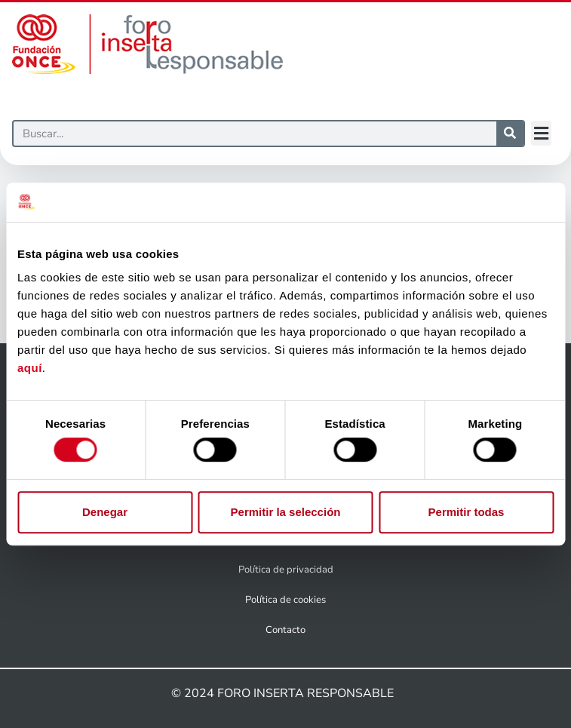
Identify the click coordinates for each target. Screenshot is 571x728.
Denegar (105, 512)
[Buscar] (255, 134)
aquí (30, 369)
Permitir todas (467, 512)
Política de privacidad (286, 570)
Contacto (285, 630)
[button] (541, 133)
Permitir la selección (286, 512)
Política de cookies (285, 600)
